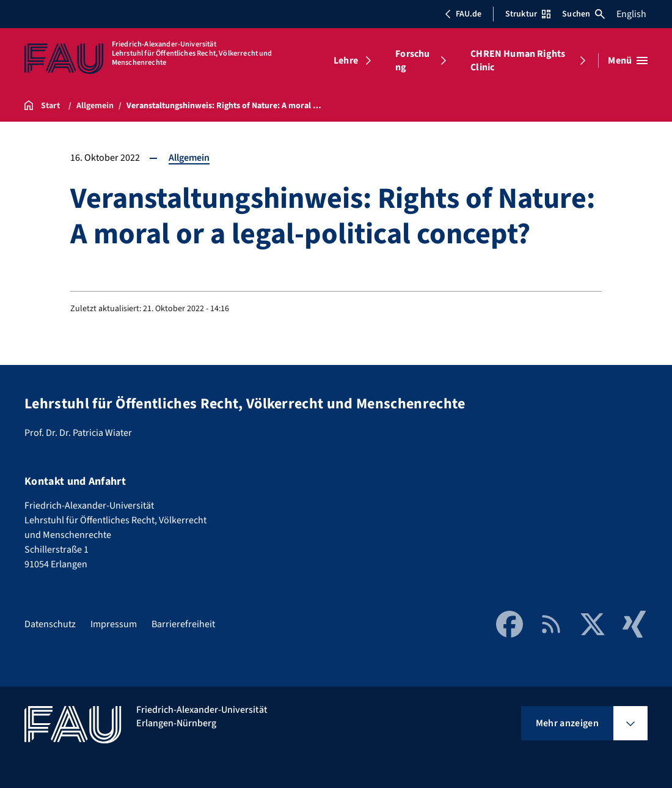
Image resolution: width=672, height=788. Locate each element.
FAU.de (463, 14)
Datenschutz (50, 624)
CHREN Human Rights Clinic (518, 61)
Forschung (412, 61)
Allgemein (189, 158)
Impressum (114, 624)
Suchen (583, 14)
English (631, 14)
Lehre (346, 61)
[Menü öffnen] (628, 61)
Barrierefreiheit (183, 624)
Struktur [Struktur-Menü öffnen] (528, 14)
